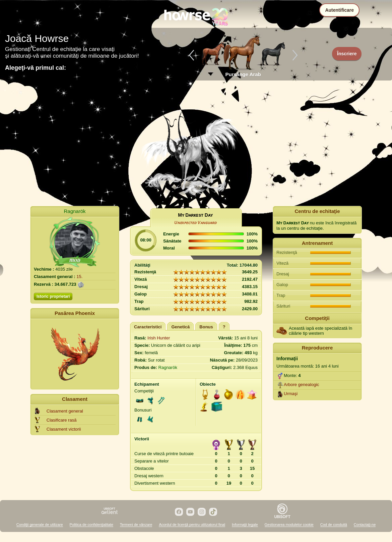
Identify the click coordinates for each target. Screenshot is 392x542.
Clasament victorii (64, 429)
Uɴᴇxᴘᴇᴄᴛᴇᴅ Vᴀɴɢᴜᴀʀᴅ (195, 223)
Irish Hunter (159, 338)
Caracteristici (148, 327)
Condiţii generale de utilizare (40, 525)
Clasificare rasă (62, 420)
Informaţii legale (245, 525)
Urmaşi (291, 394)
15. (79, 277)
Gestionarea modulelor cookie (289, 525)
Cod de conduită (334, 525)
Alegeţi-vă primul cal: (36, 68)
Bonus (206, 327)
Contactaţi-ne (365, 525)
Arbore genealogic (302, 385)
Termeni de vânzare (136, 525)
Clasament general (65, 411)
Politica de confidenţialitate (91, 525)
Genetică (180, 327)
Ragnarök (75, 211)
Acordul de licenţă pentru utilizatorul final (192, 525)
